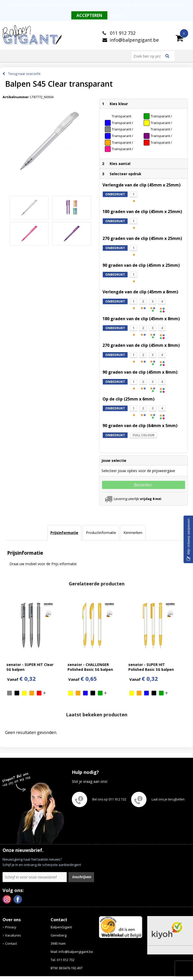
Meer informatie (173, 5)
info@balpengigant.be (134, 40)
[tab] (64, 533)
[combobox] (148, 56)
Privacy (11, 927)
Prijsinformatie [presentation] (64, 533)
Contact (11, 943)
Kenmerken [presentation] (133, 533)
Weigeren (116, 16)
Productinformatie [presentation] (101, 533)
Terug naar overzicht (24, 74)
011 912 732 (122, 33)
